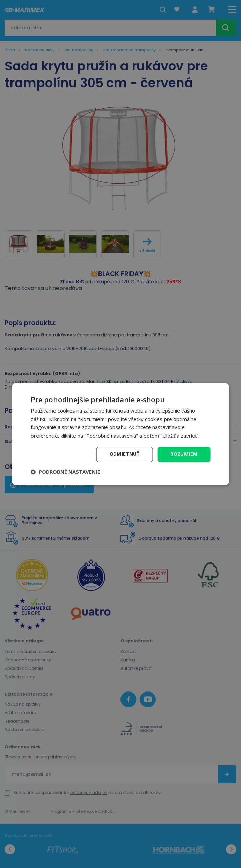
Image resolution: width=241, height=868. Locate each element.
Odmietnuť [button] (125, 454)
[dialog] (121, 434)
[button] (65, 472)
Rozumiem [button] (184, 454)
